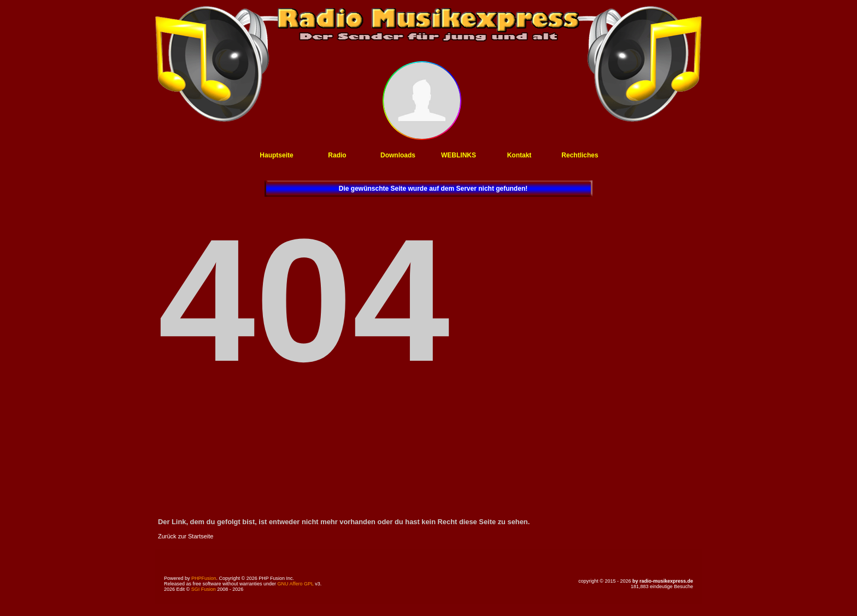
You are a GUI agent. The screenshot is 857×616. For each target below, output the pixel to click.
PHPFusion (204, 578)
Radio (337, 155)
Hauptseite (276, 155)
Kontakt (520, 155)
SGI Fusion (204, 589)
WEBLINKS (459, 155)
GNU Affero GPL (296, 584)
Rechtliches (580, 155)
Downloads (398, 155)
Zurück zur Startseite (186, 536)
